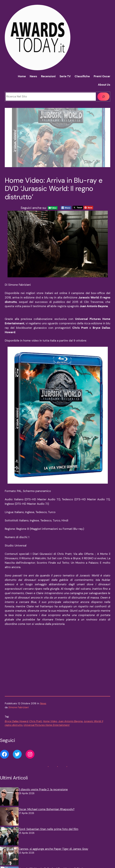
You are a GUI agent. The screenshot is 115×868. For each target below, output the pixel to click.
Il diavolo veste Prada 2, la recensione (43, 760)
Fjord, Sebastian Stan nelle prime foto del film (48, 800)
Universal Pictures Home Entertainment (47, 696)
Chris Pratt (36, 692)
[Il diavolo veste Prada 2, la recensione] (9, 768)
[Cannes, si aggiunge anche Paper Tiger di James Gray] (9, 827)
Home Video (50, 692)
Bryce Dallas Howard (16, 692)
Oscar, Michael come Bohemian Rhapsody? (47, 780)
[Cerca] (103, 97)
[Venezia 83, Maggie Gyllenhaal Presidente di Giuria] (9, 847)
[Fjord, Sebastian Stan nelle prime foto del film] (9, 808)
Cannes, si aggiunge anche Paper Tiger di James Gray (53, 820)
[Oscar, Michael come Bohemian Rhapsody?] (9, 788)
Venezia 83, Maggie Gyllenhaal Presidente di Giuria (51, 839)
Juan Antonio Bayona (70, 692)
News (43, 674)
